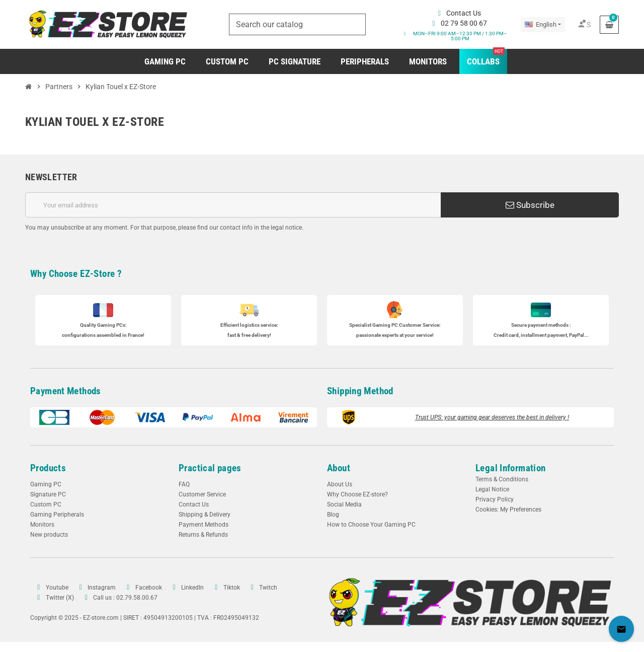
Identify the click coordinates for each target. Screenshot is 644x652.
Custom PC (46, 504)
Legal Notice (492, 489)
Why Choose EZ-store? (357, 494)
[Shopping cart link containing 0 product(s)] (609, 25)
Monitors (42, 525)
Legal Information (511, 468)
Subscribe (530, 205)
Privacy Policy (495, 499)
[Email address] (233, 205)
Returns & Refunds (203, 535)
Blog (333, 515)
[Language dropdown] (543, 25)
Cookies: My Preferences (508, 510)
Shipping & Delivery (205, 515)
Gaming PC (46, 484)
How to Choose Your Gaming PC (371, 525)
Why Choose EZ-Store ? (76, 274)
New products (49, 535)
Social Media (344, 504)
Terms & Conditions (502, 479)
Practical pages (210, 468)
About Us (340, 484)
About (339, 468)
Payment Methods (66, 391)
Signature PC (48, 494)
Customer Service (202, 494)
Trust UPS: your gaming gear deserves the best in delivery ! (492, 417)
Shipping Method (360, 391)
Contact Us (194, 504)
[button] (458, 36)
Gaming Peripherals (57, 515)
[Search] (297, 24)
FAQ (184, 484)
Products (48, 468)
